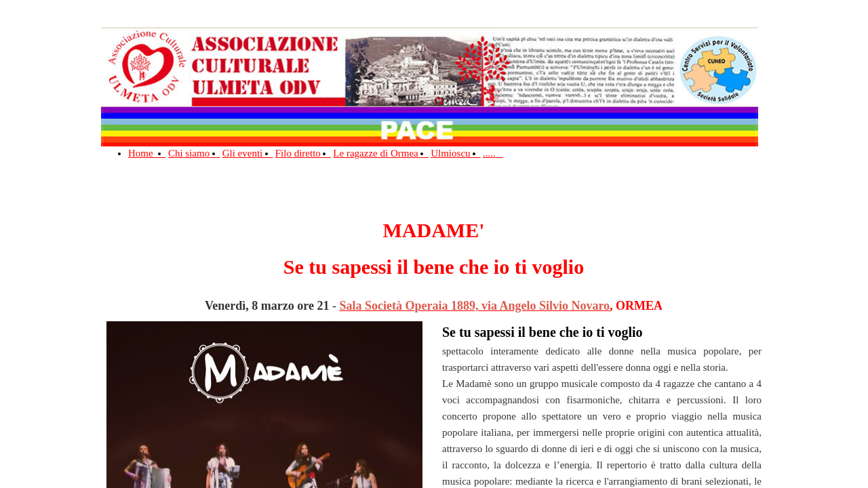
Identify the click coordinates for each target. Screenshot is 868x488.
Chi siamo (194, 153)
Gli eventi (248, 153)
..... (493, 153)
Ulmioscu (455, 153)
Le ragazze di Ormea (380, 153)
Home (147, 153)
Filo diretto (303, 153)
